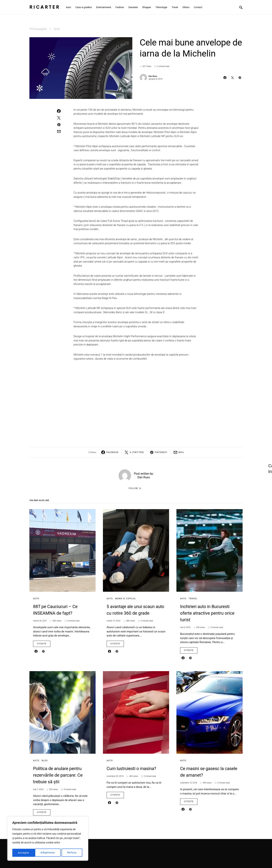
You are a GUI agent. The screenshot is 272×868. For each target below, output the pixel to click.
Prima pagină (38, 29)
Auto (57, 29)
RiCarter (45, 7)
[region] (48, 839)
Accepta (72, 853)
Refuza (49, 853)
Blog (45, 761)
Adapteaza (25, 853)
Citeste (42, 644)
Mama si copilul (126, 599)
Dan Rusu (153, 76)
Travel (193, 599)
